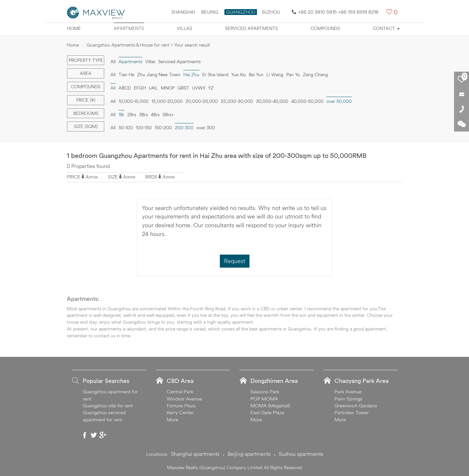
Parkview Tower (352, 412)
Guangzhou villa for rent (108, 406)
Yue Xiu (239, 75)
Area (86, 73)
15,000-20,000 (167, 101)
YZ (211, 88)
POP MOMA (264, 399)
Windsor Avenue (184, 399)
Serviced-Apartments (179, 62)
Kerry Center (180, 412)
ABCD (125, 88)
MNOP (168, 88)
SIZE (113, 177)
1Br (121, 115)
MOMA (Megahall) (270, 406)
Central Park (180, 392)
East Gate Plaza (267, 412)
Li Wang (275, 75)
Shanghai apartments (195, 454)
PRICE (74, 177)
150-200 (163, 128)
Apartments (129, 28)
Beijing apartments (249, 454)
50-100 (126, 128)
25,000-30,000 (237, 101)
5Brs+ (168, 115)
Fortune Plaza (181, 406)
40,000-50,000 (307, 101)
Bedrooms (86, 113)
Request (235, 261)
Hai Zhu (191, 75)
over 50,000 (339, 101)
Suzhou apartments (301, 454)
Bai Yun (256, 75)
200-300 (184, 128)
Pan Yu (293, 75)
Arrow (92, 177)
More (172, 420)
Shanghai (183, 12)
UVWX (199, 88)
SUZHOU (271, 12)
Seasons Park (265, 392)
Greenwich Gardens (356, 406)
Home (74, 28)
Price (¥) (86, 100)
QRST (183, 88)
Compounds (325, 28)
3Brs (143, 115)
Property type (86, 60)
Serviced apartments (251, 28)
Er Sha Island (215, 75)
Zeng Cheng (315, 75)
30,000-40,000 (272, 101)
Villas (185, 28)
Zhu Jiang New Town (159, 75)
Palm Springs (348, 399)
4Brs (155, 115)
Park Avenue (348, 392)
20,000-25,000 (202, 101)
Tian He (126, 75)
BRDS (151, 177)
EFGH (140, 88)
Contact (386, 28)
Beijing (210, 12)
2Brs (132, 115)
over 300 (206, 128)
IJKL (153, 88)
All (113, 62)
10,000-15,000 (134, 101)
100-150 (144, 128)
